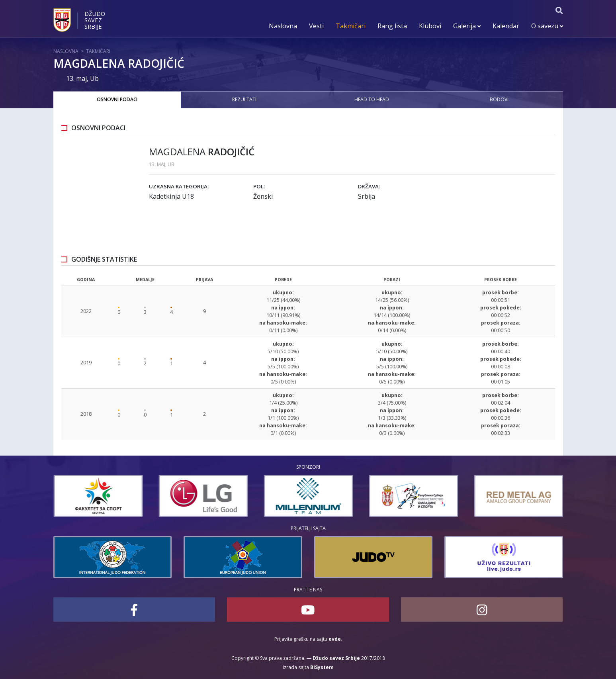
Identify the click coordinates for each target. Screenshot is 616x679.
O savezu (547, 26)
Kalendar (506, 26)
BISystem (322, 667)
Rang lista (392, 26)
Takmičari (351, 26)
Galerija (467, 26)
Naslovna (283, 26)
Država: (369, 186)
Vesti (316, 26)
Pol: (259, 186)
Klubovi (430, 26)
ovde (335, 639)
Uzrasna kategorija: (179, 186)
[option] (127, 496)
